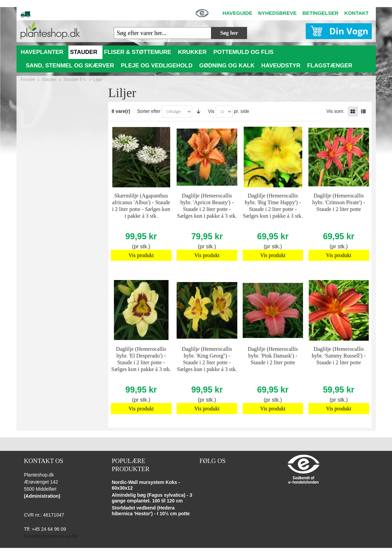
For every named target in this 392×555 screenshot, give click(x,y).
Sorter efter (149, 111)
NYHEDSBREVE (277, 13)
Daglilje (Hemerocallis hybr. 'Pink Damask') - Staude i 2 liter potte (273, 356)
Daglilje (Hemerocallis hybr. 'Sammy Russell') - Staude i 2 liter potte (339, 356)
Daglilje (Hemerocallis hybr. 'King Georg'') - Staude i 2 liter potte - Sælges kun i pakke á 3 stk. (207, 359)
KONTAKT (357, 13)
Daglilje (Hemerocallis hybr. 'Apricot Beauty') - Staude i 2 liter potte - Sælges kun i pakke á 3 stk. (207, 206)
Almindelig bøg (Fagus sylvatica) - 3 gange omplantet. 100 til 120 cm (152, 498)
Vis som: (335, 111)
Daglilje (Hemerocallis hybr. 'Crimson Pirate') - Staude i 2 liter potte (339, 202)
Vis (211, 111)
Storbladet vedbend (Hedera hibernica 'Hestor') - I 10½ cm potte (151, 511)
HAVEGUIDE (237, 13)
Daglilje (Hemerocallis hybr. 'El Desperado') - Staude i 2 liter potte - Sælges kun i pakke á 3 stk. (141, 359)
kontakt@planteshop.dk (51, 536)
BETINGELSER (320, 13)
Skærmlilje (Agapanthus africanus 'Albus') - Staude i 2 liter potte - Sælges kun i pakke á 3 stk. (141, 206)
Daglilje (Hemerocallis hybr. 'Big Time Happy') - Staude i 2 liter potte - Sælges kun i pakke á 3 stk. (273, 206)
